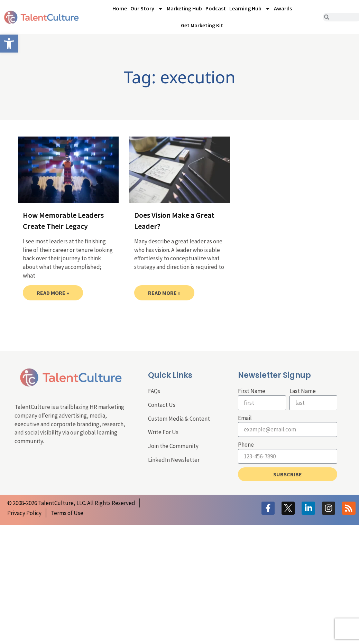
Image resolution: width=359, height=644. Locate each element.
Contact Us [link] (162, 405)
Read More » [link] (53, 293)
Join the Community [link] (173, 446)
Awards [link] (283, 8)
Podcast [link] (216, 8)
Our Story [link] (147, 9)
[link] (9, 44)
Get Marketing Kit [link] (202, 25)
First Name (252, 391)
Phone (246, 445)
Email (245, 418)
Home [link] (120, 8)
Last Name (303, 391)
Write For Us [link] (163, 432)
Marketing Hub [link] (184, 8)
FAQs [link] (154, 391)
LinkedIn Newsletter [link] (174, 460)
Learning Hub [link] (250, 9)
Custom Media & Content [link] (179, 419)
